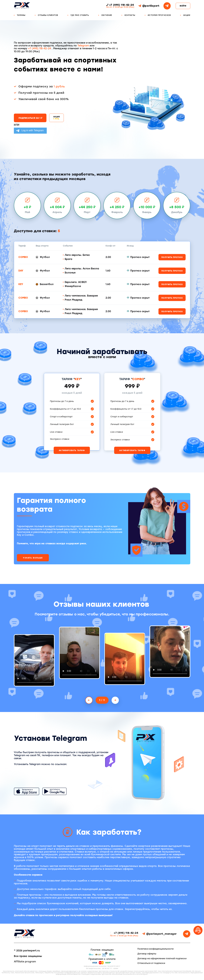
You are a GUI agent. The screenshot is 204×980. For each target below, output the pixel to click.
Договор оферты (147, 954)
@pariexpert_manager (159, 934)
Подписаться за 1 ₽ (30, 118)
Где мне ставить (80, 15)
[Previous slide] (89, 700)
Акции (187, 15)
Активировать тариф (72, 450)
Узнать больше (33, 558)
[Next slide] (115, 700)
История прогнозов (159, 15)
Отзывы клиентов (48, 15)
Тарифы (21, 15)
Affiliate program (25, 962)
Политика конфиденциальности (155, 949)
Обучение (107, 15)
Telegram (83, 46)
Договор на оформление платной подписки (162, 959)
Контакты (130, 15)
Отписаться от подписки (151, 963)
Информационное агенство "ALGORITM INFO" (102, 966)
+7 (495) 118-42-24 (40, 48)
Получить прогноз (172, 257)
